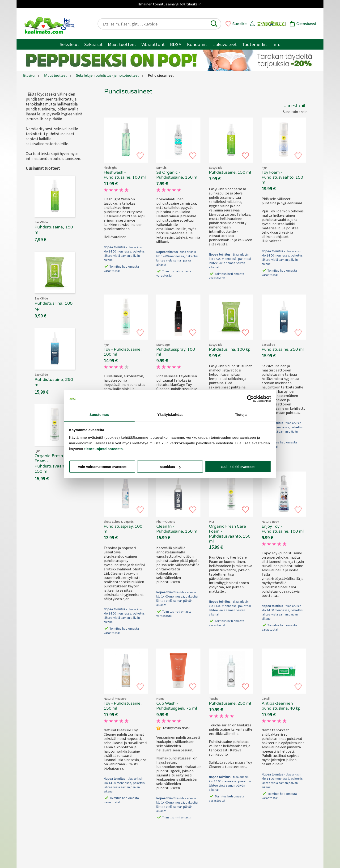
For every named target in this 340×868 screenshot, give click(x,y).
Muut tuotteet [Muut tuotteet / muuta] (122, 44)
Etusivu (29, 76)
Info (276, 44)
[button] (214, 24)
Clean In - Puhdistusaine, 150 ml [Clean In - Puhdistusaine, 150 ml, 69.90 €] (177, 529)
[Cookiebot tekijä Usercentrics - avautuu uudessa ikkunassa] (250, 399)
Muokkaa (170, 467)
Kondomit (197, 44)
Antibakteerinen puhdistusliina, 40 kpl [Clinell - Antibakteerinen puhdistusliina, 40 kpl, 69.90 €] (282, 706)
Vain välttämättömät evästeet (102, 467)
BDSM (176, 44)
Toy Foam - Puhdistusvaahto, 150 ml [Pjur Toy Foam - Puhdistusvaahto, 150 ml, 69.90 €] (282, 177)
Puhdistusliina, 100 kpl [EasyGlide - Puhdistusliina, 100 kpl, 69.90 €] (230, 349)
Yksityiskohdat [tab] (170, 414)
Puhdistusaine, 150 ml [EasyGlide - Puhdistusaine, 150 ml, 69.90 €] (230, 172)
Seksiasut (93, 44)
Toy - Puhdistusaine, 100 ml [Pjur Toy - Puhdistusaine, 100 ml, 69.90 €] (123, 352)
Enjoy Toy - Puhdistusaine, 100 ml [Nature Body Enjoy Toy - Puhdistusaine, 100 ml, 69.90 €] (283, 529)
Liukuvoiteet (225, 44)
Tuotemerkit (255, 44)
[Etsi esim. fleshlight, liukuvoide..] (156, 24)
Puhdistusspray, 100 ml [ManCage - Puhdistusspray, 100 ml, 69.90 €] (176, 352)
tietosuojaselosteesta (104, 449)
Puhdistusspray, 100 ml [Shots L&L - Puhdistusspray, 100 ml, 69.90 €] (123, 529)
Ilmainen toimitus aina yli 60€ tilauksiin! (170, 4)
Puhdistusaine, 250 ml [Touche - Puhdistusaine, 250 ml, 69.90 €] (230, 703)
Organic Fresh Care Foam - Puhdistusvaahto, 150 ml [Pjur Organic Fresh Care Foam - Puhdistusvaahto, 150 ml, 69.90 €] (230, 534)
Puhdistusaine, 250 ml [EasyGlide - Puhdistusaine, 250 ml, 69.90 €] (283, 349)
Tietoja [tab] (241, 414)
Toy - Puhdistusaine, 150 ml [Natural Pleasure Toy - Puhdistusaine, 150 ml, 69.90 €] (123, 706)
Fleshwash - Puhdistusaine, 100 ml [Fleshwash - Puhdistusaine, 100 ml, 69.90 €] (125, 175)
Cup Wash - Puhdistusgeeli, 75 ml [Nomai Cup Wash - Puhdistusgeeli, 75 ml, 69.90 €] (177, 706)
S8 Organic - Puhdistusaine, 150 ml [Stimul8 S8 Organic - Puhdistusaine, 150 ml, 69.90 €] (177, 175)
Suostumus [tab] (99, 414)
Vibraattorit (153, 44)
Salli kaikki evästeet (238, 467)
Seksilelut (69, 44)
